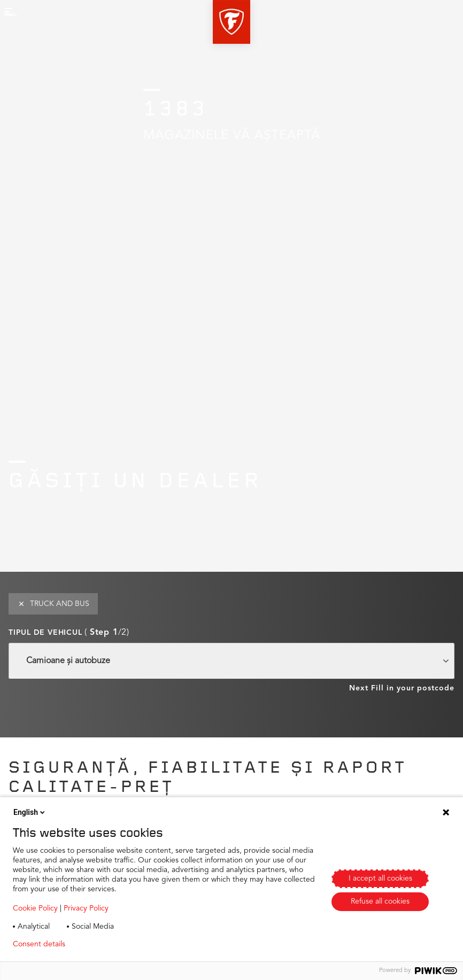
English (30, 812)
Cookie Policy (35, 908)
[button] (231, 22)
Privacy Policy (86, 908)
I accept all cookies (380, 878)
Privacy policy (105, 944)
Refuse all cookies (380, 901)
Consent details (39, 944)
